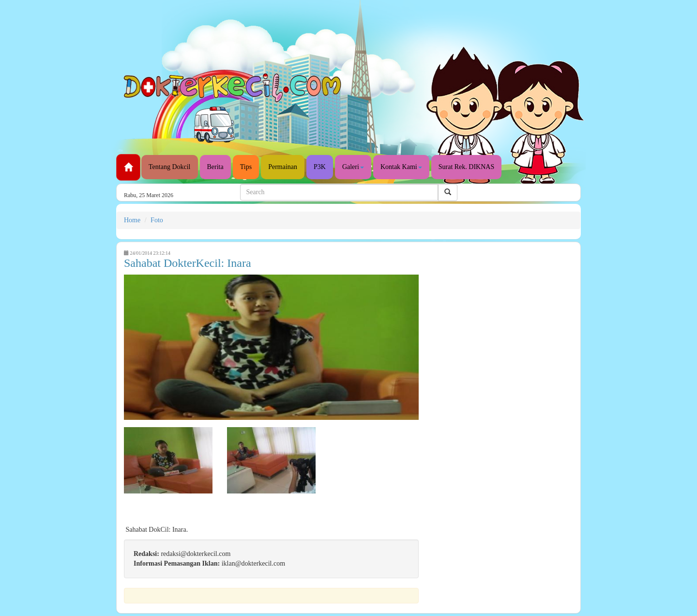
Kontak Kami (401, 167)
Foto (157, 220)
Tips (246, 167)
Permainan (283, 167)
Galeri (353, 167)
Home (132, 220)
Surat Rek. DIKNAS (467, 167)
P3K (320, 167)
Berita (215, 167)
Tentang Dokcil (170, 167)
